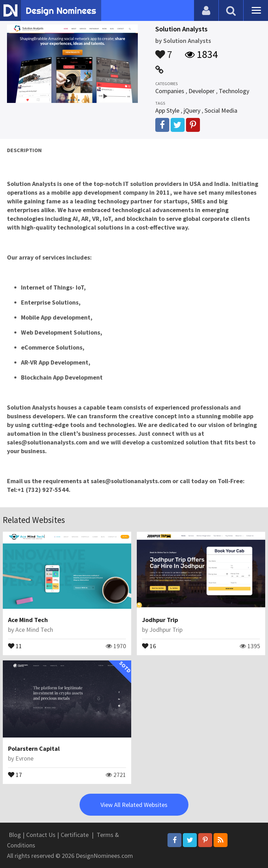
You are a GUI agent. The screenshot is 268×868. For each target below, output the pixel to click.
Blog (15, 835)
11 (15, 645)
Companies (170, 91)
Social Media (221, 110)
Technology (234, 91)
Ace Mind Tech (28, 620)
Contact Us (41, 835)
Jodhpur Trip (160, 620)
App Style (167, 110)
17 (15, 774)
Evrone (24, 758)
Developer (202, 91)
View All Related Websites (134, 805)
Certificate (75, 835)
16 (149, 645)
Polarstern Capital (34, 749)
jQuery (192, 110)
